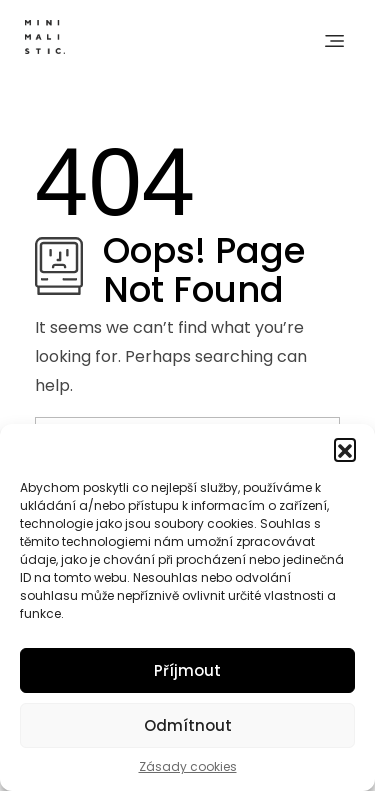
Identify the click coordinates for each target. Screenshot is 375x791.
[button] (345, 449)
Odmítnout (188, 725)
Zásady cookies (188, 766)
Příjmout (187, 670)
